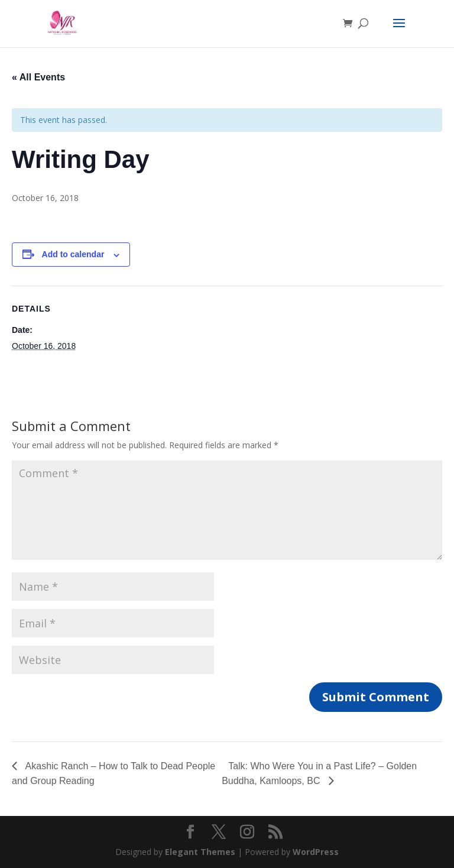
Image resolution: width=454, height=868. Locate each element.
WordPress (316, 852)
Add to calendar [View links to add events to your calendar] (73, 254)
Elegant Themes (200, 852)
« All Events (38, 77)
